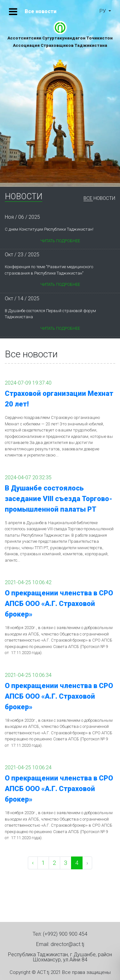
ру (103, 11)
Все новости (99, 199)
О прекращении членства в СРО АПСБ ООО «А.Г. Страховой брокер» (59, 604)
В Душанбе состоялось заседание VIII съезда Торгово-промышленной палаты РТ (59, 499)
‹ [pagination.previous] (33, 863)
